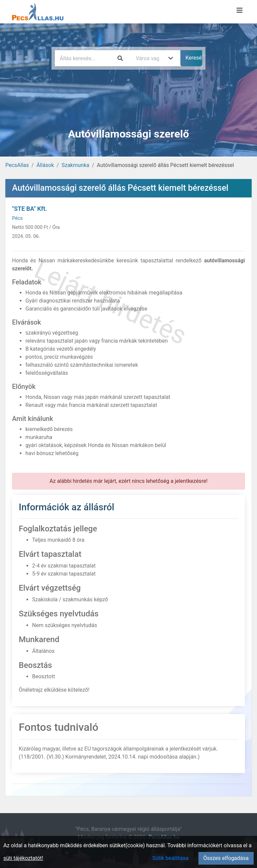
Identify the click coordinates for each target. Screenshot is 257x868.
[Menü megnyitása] (240, 10)
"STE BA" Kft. (30, 209)
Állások (45, 165)
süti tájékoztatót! (23, 858)
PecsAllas (17, 165)
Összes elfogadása (226, 858)
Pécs (17, 218)
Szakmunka (75, 165)
